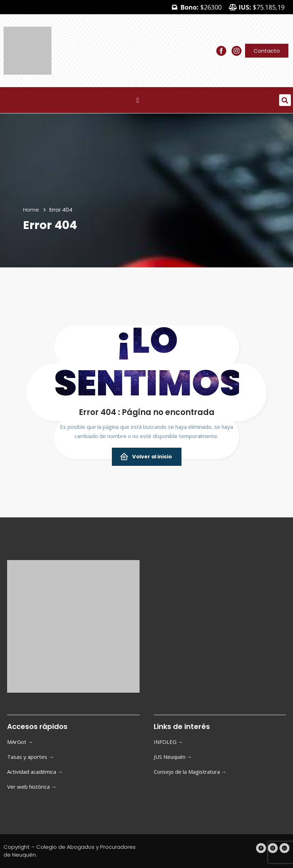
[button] (285, 100)
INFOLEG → (169, 742)
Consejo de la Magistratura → (190, 772)
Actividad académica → (35, 772)
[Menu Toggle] (138, 100)
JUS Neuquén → (173, 757)
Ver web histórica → (32, 787)
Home (31, 210)
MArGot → (20, 742)
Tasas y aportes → (31, 757)
